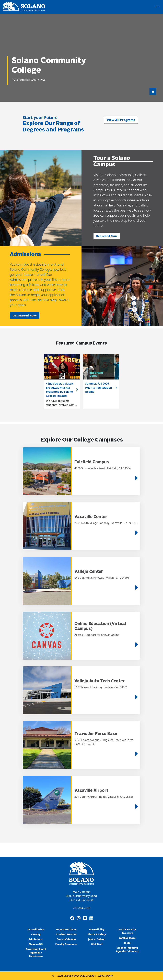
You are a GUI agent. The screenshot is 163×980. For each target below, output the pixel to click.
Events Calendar (66, 939)
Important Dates (66, 929)
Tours (127, 943)
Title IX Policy (105, 976)
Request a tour (107, 236)
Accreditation (36, 929)
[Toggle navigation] (157, 7)
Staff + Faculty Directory (127, 931)
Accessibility (97, 929)
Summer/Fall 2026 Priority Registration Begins (99, 388)
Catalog (36, 934)
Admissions (36, 939)
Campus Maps (127, 938)
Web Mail (97, 944)
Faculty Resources (66, 944)
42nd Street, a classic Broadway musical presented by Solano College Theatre (60, 390)
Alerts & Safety (97, 934)
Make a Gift (36, 944)
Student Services (66, 934)
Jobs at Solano (97, 939)
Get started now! (25, 315)
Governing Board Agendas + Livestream (36, 953)
